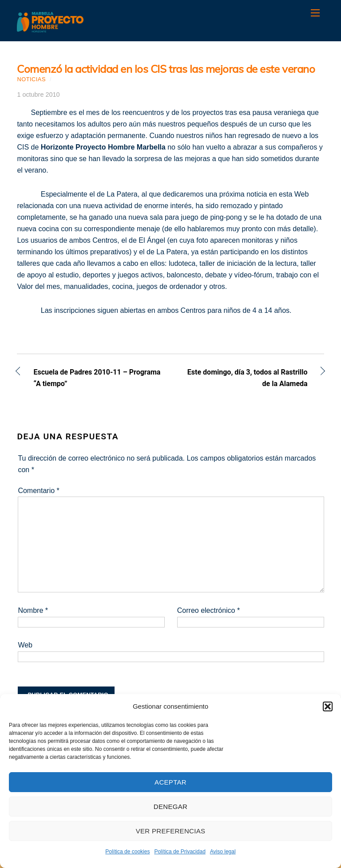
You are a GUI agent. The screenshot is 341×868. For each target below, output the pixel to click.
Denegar (170, 807)
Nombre (33, 610)
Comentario (38, 491)
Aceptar (170, 782)
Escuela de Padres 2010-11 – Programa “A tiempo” (97, 378)
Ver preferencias (171, 831)
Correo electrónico (208, 610)
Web (25, 645)
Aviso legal (223, 852)
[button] (328, 706)
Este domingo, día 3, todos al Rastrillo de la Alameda (244, 378)
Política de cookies (127, 852)
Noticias (31, 79)
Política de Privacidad (180, 852)
